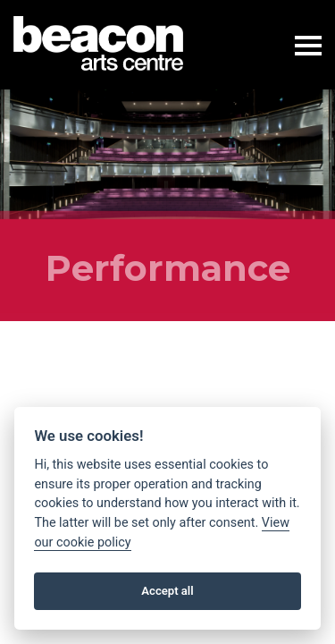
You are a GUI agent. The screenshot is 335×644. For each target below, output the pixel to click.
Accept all (167, 591)
